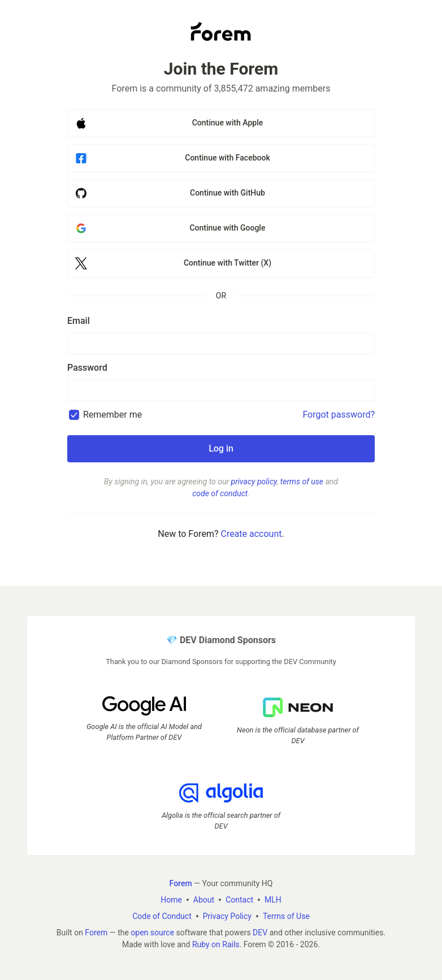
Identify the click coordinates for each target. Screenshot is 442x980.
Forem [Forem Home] (181, 883)
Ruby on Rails (216, 944)
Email (79, 321)
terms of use (302, 482)
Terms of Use (286, 916)
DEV (260, 933)
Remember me (112, 415)
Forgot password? (339, 415)
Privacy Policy (227, 916)
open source (152, 933)
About (204, 900)
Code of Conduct (162, 916)
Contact (239, 900)
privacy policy (254, 482)
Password (87, 368)
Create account (251, 534)
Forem (96, 933)
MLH (273, 900)
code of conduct (220, 493)
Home (171, 900)
